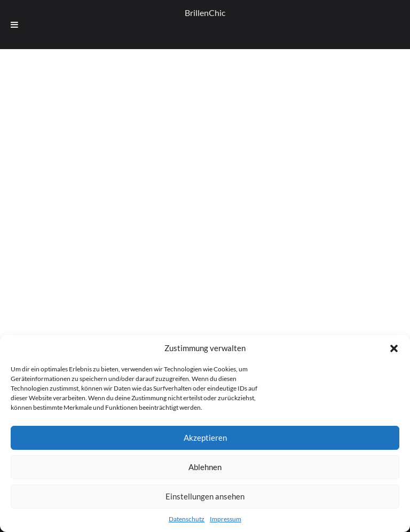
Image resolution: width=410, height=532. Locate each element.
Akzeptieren (205, 438)
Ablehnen (205, 467)
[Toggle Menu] (14, 25)
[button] (394, 348)
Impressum (226, 519)
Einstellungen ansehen (205, 496)
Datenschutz (187, 519)
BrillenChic (205, 13)
